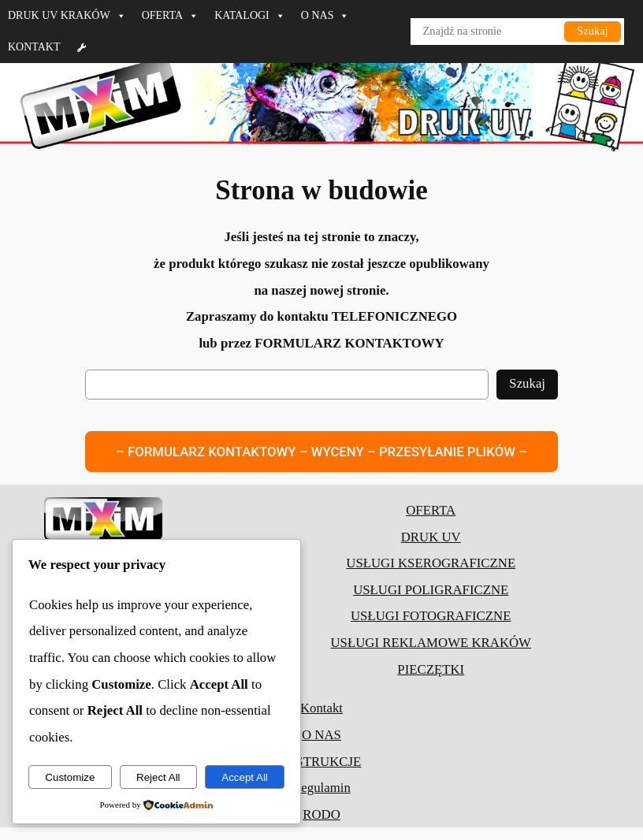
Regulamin (321, 788)
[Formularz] (82, 47)
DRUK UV (431, 537)
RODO (321, 814)
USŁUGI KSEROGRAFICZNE (431, 563)
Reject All (158, 777)
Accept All (245, 777)
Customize (70, 777)
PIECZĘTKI (431, 669)
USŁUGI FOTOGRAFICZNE (431, 616)
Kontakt (321, 709)
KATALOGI (250, 16)
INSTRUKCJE (322, 762)
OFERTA (171, 16)
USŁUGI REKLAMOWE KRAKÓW (431, 643)
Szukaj (592, 31)
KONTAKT (34, 47)
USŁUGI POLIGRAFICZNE (431, 590)
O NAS (325, 16)
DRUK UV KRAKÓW (67, 16)
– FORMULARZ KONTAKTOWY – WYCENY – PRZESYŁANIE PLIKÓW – (321, 452)
